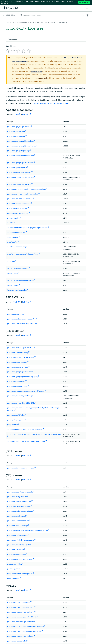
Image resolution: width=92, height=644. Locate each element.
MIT (8, 475)
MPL (9, 586)
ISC (8, 451)
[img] (8, 51)
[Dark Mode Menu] (87, 15)
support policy (43, 78)
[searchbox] (49, 15)
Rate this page (11, 46)
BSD (9, 297)
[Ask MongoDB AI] (83, 15)
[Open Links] (87, 8)
